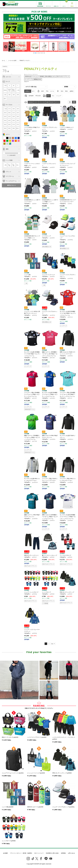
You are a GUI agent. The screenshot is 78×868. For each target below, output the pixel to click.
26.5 (9, 124)
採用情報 (63, 853)
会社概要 (5, 853)
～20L (5, 165)
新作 (43, 91)
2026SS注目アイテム (30, 76)
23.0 (14, 117)
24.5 (9, 121)
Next (52, 644)
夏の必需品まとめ (50, 76)
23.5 (18, 117)
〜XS (5, 86)
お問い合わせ (71, 853)
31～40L (14, 165)
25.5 (18, 121)
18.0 (14, 109)
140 (14, 95)
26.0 (5, 124)
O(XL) (5, 90)
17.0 (9, 109)
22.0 (5, 117)
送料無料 (31, 96)
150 (18, 95)
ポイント (57, 102)
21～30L (9, 165)
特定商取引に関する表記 (52, 853)
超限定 (72, 91)
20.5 (9, 113)
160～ (5, 99)
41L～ (18, 165)
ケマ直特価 (41, 76)
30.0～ (18, 128)
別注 (62, 91)
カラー (36, 102)
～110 (18, 90)
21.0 (14, 113)
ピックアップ (28, 79)
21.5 (18, 113)
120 (5, 95)
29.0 (14, 128)
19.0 (18, 109)
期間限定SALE (37, 79)
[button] (34, 53)
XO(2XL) (9, 90)
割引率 (52, 102)
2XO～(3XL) (14, 90)
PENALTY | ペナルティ (25, 60)
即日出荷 (38, 96)
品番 (47, 102)
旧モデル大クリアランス (63, 76)
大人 (53, 96)
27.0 (14, 124)
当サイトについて (39, 853)
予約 (47, 91)
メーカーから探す (12, 60)
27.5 (18, 124)
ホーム (4, 60)
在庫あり (28, 91)
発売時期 (31, 102)
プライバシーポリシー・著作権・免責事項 (21, 853)
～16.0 (5, 109)
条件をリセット (12, 185)
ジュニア (59, 96)
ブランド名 (42, 102)
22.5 (9, 117)
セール (52, 91)
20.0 (5, 113)
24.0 (5, 121)
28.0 (5, 128)
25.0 (14, 121)
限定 (66, 91)
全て (33, 91)
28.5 (9, 128)
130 (9, 95)
